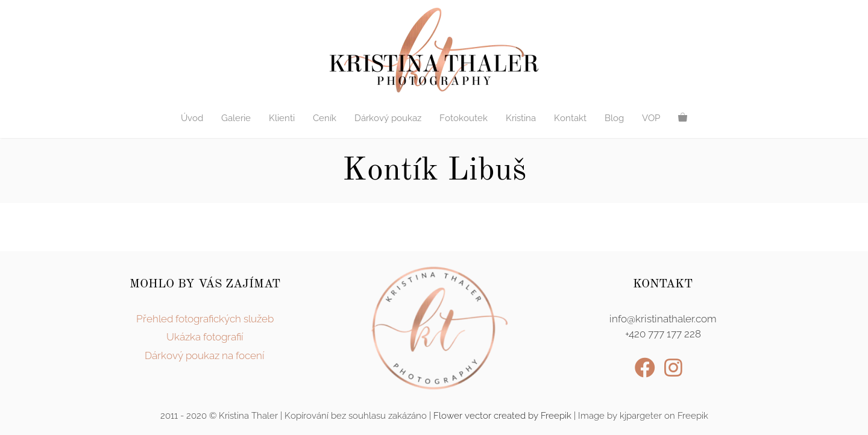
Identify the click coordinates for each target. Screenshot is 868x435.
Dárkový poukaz (388, 118)
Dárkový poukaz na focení (205, 355)
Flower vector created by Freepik (502, 416)
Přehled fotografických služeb (205, 319)
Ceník (325, 118)
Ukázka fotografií (205, 337)
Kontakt (570, 118)
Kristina (521, 118)
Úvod (192, 118)
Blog (614, 118)
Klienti (282, 118)
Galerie (236, 118)
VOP (651, 118)
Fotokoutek (464, 118)
